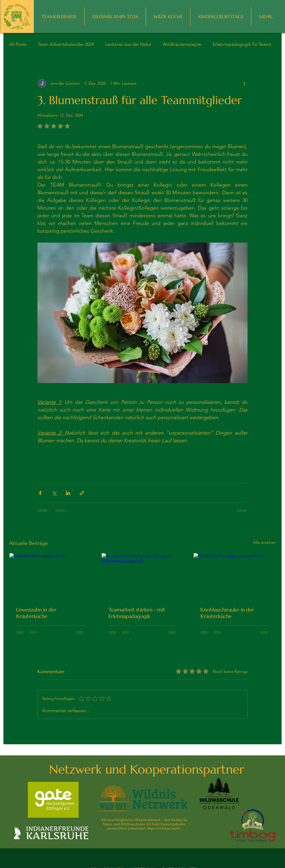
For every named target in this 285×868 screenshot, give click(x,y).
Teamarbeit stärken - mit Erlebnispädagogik (137, 613)
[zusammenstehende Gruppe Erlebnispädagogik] (143, 576)
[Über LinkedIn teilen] (68, 493)
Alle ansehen (264, 542)
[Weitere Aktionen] (244, 83)
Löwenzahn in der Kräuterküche (36, 613)
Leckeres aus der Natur (128, 44)
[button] (266, 16)
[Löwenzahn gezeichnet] (50, 576)
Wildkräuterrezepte (182, 44)
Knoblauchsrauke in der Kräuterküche (227, 613)
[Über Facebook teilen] (40, 493)
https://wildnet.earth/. (164, 828)
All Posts (18, 44)
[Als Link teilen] (82, 493)
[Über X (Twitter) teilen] (54, 493)
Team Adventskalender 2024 (66, 44)
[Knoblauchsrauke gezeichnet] (235, 576)
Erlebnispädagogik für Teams (242, 44)
